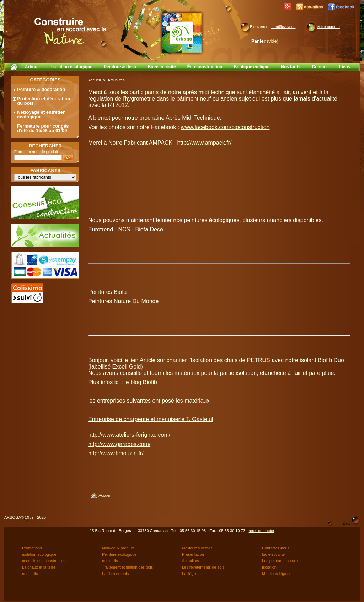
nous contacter (262, 531)
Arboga (32, 67)
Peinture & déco (120, 67)
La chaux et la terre (39, 567)
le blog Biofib (141, 382)
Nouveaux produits (118, 548)
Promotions (32, 548)
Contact (320, 67)
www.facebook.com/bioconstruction (225, 127)
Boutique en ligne (251, 67)
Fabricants (45, 170)
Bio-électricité (162, 67)
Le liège (189, 574)
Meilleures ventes (197, 548)
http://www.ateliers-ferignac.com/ (129, 435)
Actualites (191, 561)
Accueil (94, 80)
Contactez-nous (276, 548)
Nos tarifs (291, 67)
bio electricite (273, 554)
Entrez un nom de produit (36, 152)
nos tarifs (110, 561)
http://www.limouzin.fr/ (116, 453)
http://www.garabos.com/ (119, 444)
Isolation (269, 567)
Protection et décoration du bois (44, 101)
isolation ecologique (39, 554)
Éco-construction (205, 67)
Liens (345, 67)
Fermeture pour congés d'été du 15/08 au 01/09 (43, 128)
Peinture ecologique (119, 554)
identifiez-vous (283, 27)
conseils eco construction (44, 561)
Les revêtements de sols (203, 567)
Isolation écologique (72, 67)
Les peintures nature (280, 561)
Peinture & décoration (41, 89)
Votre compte (328, 27)
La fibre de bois (115, 574)
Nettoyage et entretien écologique (41, 114)
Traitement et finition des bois (127, 567)
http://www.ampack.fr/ (204, 143)
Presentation (193, 554)
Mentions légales (277, 574)
